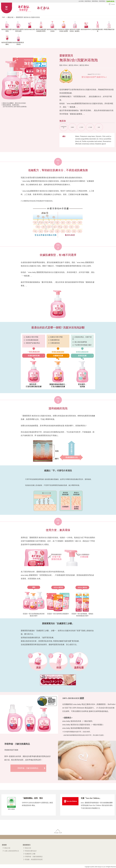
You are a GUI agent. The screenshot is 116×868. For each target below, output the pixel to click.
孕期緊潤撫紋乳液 (109, 29)
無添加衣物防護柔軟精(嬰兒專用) (41, 30)
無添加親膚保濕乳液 (98, 30)
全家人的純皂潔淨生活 (12, 851)
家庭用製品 (88, 1)
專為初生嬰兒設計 (31, 851)
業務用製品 (95, 1)
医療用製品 (102, 1)
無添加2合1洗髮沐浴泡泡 (52, 30)
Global (112, 4)
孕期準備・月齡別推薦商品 (28, 768)
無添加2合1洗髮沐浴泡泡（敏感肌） (75, 30)
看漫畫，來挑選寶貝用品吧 (34, 859)
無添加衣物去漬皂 (30, 29)
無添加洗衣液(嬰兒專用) (7, 30)
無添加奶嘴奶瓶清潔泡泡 (18, 43)
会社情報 (81, 1)
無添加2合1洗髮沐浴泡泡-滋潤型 (64, 30)
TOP (3, 17)
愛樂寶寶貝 (27, 845)
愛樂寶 (4, 845)
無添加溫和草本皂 (86, 29)
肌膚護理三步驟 (30, 854)
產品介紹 (10, 17)
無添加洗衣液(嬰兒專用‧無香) (18, 30)
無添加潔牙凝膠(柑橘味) (7, 43)
